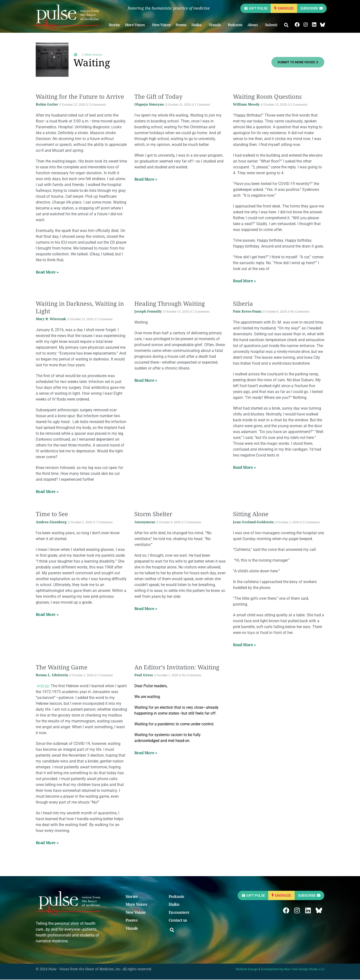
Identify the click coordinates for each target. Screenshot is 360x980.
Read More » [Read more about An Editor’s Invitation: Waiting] (146, 753)
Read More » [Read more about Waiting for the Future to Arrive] (47, 272)
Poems (184, 25)
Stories (117, 25)
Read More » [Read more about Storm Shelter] (146, 609)
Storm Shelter (153, 514)
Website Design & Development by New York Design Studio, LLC (280, 970)
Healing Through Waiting (170, 304)
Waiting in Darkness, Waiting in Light (80, 308)
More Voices (138, 25)
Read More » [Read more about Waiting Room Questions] (244, 281)
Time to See (52, 514)
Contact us (178, 921)
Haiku (200, 25)
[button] (289, 26)
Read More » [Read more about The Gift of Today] (146, 180)
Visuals (219, 25)
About (256, 25)
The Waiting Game (62, 668)
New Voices (164, 25)
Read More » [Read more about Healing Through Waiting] (146, 381)
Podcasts (238, 25)
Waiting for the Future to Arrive (80, 97)
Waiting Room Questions (267, 97)
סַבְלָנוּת (42, 686)
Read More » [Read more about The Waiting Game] (47, 843)
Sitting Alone (251, 514)
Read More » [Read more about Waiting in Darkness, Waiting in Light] (47, 492)
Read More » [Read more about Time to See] (47, 615)
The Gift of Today (158, 97)
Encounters (179, 913)
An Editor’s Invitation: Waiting (177, 668)
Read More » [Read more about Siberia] (244, 468)
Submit (275, 25)
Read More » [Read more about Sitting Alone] (244, 645)
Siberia (243, 304)
